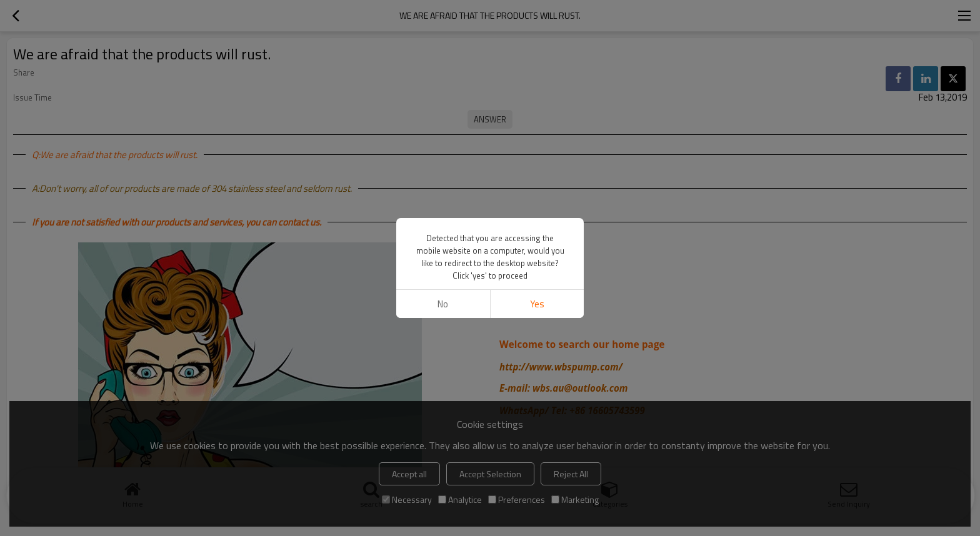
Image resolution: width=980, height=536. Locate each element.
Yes (537, 304)
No (443, 304)
